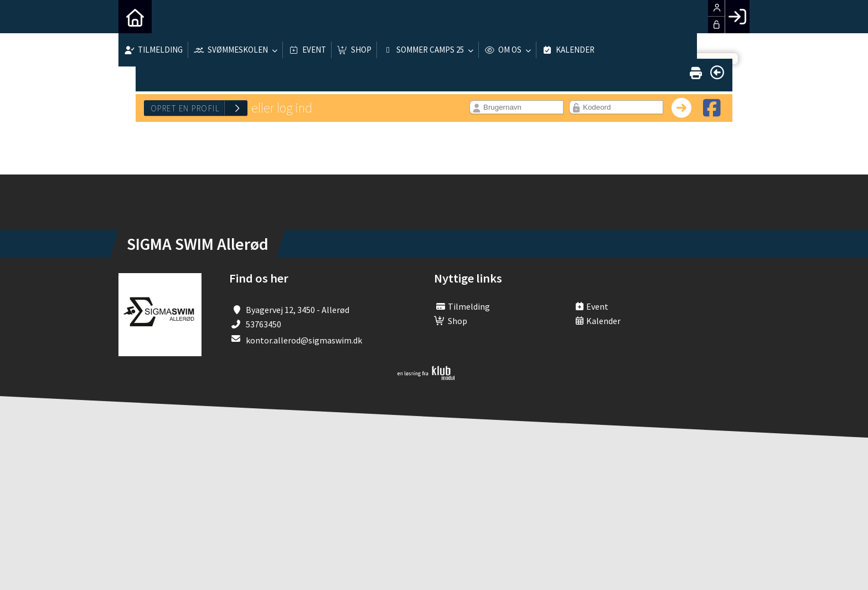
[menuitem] (135, 17)
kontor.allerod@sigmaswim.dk (304, 340)
